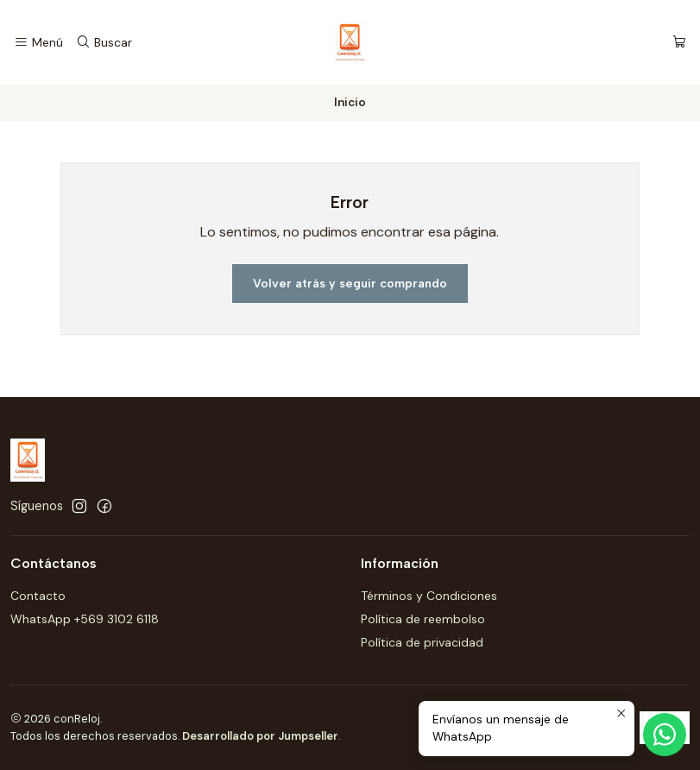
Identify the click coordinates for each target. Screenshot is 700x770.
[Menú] (38, 43)
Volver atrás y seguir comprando (350, 284)
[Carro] (679, 43)
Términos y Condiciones (429, 596)
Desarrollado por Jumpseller (260, 736)
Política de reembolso (423, 619)
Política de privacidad (422, 642)
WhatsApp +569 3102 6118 (85, 619)
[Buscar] (103, 43)
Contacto (38, 596)
